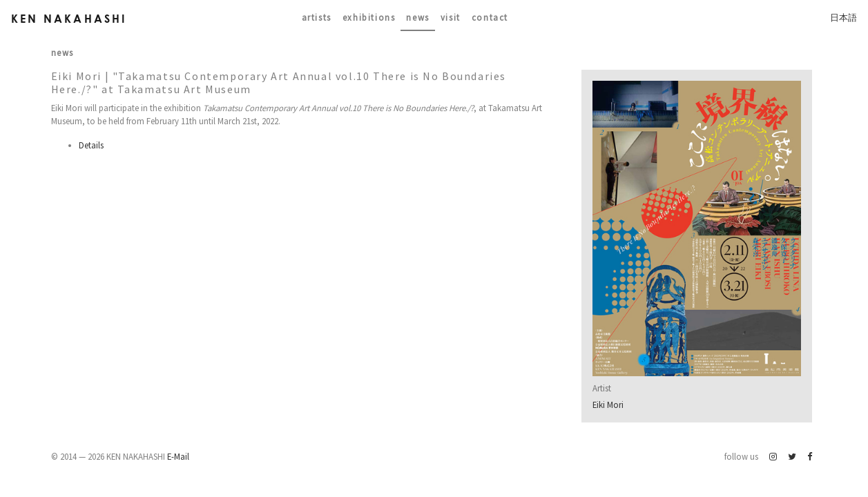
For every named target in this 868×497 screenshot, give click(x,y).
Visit (451, 17)
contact (490, 17)
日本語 (843, 17)
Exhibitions (369, 17)
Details (91, 145)
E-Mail (178, 456)
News (417, 17)
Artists (317, 17)
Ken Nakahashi (69, 18)
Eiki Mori (608, 405)
